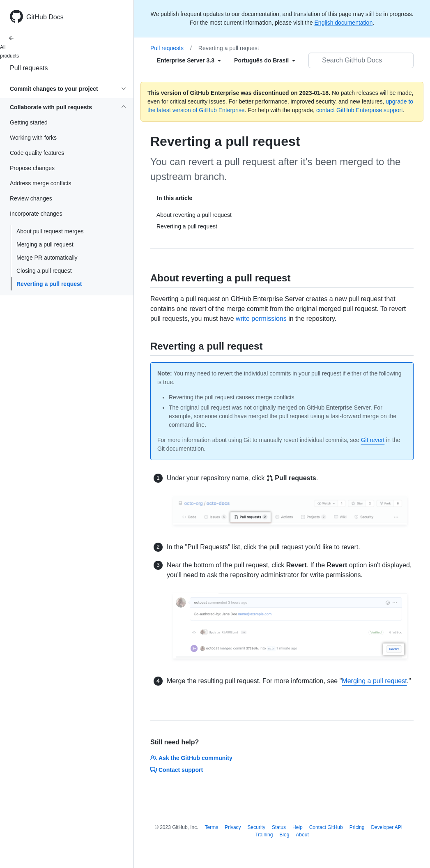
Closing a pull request (44, 271)
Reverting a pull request (49, 284)
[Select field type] (189, 60)
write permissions (261, 319)
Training (264, 835)
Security (256, 827)
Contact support (177, 770)
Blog (284, 835)
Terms (212, 827)
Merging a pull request (45, 244)
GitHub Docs (45, 17)
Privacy (233, 827)
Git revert (373, 440)
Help (298, 827)
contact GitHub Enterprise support (360, 110)
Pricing (357, 827)
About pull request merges (50, 231)
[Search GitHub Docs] (361, 60)
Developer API (387, 827)
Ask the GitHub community (191, 758)
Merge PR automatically (47, 258)
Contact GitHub (326, 827)
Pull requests (29, 68)
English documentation (344, 23)
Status (279, 827)
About (302, 835)
